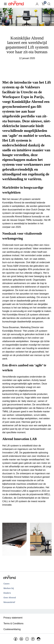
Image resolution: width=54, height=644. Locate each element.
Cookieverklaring (12, 629)
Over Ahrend (10, 598)
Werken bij (9, 588)
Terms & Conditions (13, 623)
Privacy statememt (13, 618)
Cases (6, 584)
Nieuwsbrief (9, 602)
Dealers (7, 593)
